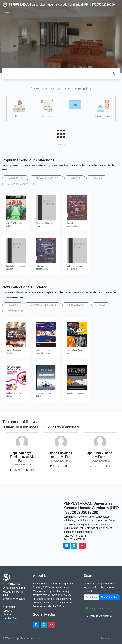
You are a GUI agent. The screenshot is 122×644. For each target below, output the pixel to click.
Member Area (10, 618)
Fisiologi (101, 305)
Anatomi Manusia (16, 311)
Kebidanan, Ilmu (15, 178)
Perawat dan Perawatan (46, 178)
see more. (61, 136)
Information (9, 607)
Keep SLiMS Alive (98, 609)
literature (19, 108)
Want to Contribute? (99, 616)
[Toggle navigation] (7, 11)
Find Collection (109, 597)
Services (7, 611)
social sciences (47, 108)
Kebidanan (75, 178)
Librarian (7, 614)
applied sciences (75, 108)
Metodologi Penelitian (18, 184)
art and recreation (103, 108)
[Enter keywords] (91, 597)
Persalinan (97, 178)
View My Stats (10, 622)
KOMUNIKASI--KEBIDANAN (43, 305)
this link (54, 603)
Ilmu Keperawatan (76, 305)
